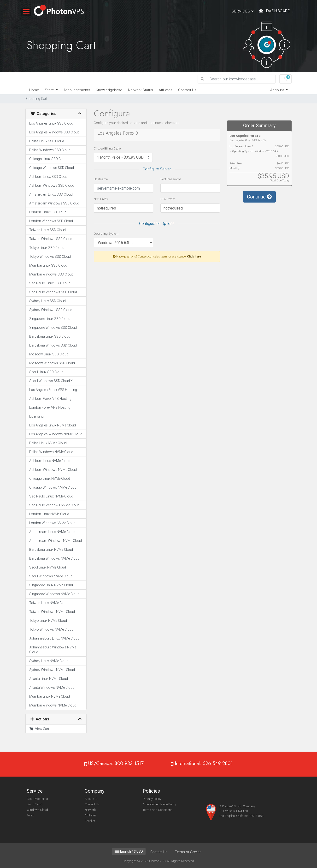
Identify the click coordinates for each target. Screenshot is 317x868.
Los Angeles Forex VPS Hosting (53, 390)
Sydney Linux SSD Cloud (47, 301)
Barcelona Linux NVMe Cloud (51, 550)
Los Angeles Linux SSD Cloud (51, 123)
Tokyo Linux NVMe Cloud (48, 621)
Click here (194, 257)
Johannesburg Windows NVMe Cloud (53, 650)
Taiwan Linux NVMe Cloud (49, 603)
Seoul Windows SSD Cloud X (51, 381)
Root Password (171, 179)
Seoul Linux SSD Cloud (46, 372)
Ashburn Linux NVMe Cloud (50, 461)
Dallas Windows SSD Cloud (50, 150)
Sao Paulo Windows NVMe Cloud (54, 505)
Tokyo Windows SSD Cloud (50, 257)
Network (90, 810)
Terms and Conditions (158, 810)
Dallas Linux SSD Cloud (47, 141)
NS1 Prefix (101, 199)
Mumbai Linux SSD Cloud (48, 265)
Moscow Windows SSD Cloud (52, 363)
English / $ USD (129, 851)
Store (50, 90)
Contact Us (187, 90)
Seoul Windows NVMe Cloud (51, 576)
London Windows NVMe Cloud (52, 523)
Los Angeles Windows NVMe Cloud (56, 434)
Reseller (90, 821)
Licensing (36, 416)
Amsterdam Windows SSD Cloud (54, 203)
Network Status (141, 90)
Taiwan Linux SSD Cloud (47, 230)
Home (34, 90)
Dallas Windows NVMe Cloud (51, 452)
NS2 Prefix (167, 199)
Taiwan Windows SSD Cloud (51, 239)
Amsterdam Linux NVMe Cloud (52, 532)
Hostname (101, 179)
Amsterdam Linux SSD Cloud (51, 194)
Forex (30, 815)
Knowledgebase (109, 90)
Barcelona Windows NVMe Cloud (54, 558)
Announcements (77, 90)
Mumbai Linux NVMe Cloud (50, 696)
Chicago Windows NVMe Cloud (53, 487)
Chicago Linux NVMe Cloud (50, 479)
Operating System (106, 234)
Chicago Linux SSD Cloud (48, 159)
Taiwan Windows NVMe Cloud (52, 612)
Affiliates (166, 90)
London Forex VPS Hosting (50, 407)
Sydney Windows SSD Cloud (51, 310)
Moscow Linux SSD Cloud (49, 354)
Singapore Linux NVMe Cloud (51, 585)
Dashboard (278, 11)
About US (91, 799)
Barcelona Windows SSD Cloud (53, 345)
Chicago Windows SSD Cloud (52, 168)
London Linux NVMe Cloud (49, 514)
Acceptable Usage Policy (159, 804)
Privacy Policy (152, 799)
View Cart (39, 729)
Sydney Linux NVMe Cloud (49, 661)
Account (278, 90)
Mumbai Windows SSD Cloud (51, 274)
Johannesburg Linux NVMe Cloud (54, 638)
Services (243, 11)
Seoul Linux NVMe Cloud (48, 567)
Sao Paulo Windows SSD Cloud (53, 292)
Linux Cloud (35, 804)
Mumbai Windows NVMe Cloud (53, 705)
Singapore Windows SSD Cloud (53, 328)
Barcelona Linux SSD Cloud (50, 336)
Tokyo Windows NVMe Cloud (51, 629)
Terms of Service (188, 852)
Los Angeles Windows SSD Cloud (54, 132)
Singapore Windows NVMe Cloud (54, 594)
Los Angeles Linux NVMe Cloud (53, 425)
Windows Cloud (37, 810)
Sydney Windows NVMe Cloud (52, 670)
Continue (259, 197)
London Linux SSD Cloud (48, 212)
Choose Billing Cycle (107, 148)
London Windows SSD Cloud (51, 221)
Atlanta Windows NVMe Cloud (52, 688)
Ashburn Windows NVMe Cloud (53, 470)
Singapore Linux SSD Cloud (50, 319)
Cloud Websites (37, 799)
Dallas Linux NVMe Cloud (48, 443)
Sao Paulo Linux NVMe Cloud (51, 496)
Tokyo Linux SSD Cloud (47, 248)
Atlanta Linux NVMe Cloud (49, 679)
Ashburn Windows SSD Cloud (52, 186)
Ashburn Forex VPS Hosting (50, 399)
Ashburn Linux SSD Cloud (48, 177)
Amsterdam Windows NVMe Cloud (56, 541)
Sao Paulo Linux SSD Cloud (50, 283)
